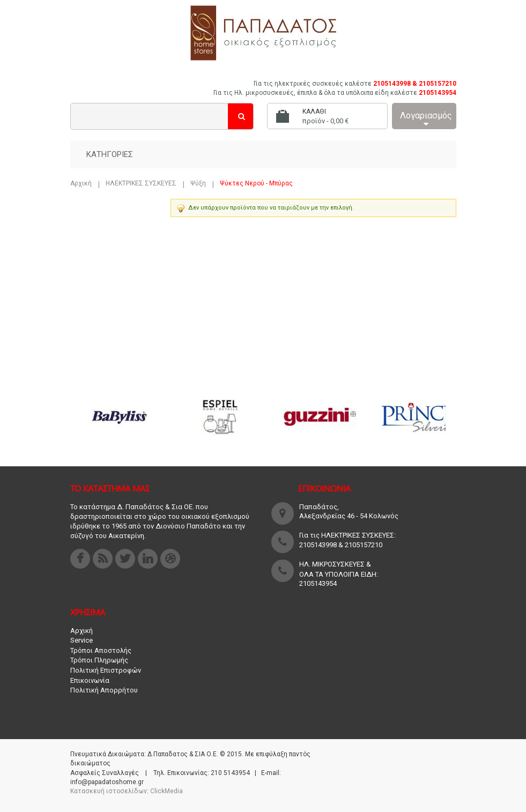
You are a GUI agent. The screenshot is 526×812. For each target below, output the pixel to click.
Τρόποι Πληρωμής (99, 660)
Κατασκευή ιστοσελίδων (109, 791)
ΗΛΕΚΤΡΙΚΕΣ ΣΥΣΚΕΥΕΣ (141, 183)
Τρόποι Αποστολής (101, 650)
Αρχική (81, 183)
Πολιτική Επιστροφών (106, 670)
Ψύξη (198, 183)
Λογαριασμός (426, 120)
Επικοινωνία (90, 680)
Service (82, 640)
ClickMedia (166, 791)
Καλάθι (314, 111)
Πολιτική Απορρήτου (104, 690)
